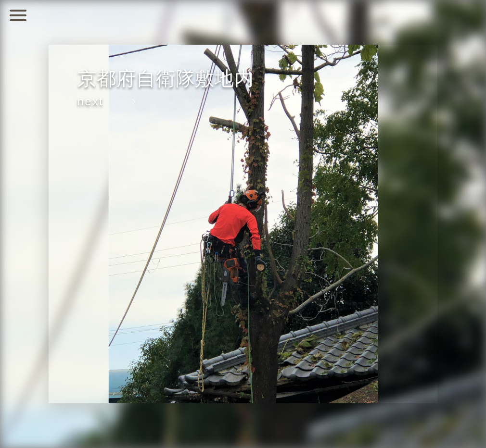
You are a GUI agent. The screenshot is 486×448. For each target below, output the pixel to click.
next (90, 101)
